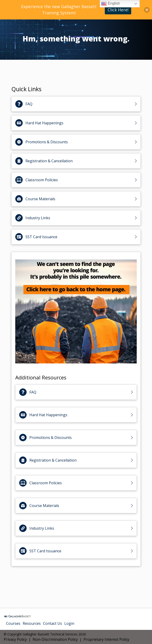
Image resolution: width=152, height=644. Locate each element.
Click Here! (118, 10)
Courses (13, 623)
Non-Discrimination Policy (55, 639)
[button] (147, 10)
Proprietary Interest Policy (106, 639)
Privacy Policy (15, 639)
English (110, 4)
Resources (32, 623)
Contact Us (53, 623)
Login (69, 623)
